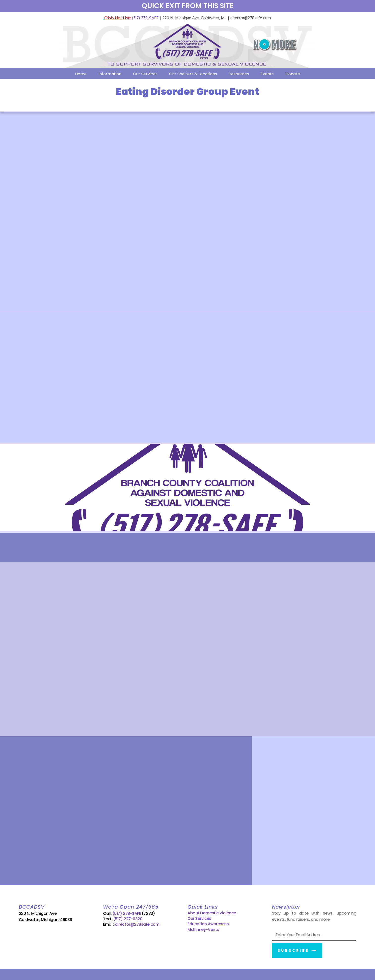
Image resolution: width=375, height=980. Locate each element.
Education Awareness (208, 922)
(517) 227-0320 (128, 917)
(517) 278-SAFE (145, 18)
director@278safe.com (137, 923)
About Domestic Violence (212, 911)
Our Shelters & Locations (193, 74)
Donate (293, 74)
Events (267, 74)
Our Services (145, 74)
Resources (239, 74)
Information (110, 74)
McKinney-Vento (203, 928)
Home (81, 74)
